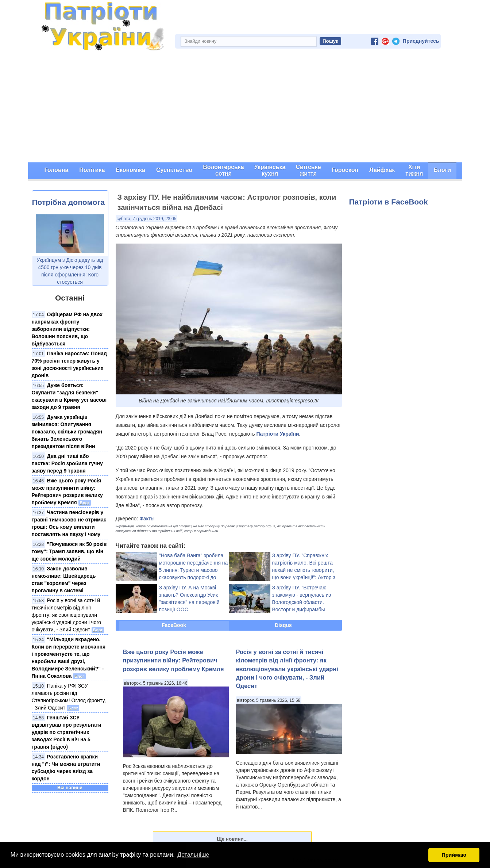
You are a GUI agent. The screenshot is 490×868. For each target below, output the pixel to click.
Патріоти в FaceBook (389, 202)
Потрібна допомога (68, 202)
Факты (147, 519)
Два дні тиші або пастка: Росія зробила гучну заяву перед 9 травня (67, 463)
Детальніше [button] (193, 855)
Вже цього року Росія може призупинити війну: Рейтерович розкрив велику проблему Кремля (173, 660)
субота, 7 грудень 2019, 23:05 (147, 219)
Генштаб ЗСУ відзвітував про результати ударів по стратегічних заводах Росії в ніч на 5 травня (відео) (67, 732)
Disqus (283, 625)
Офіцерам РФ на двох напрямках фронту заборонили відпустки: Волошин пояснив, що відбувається (67, 329)
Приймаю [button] (454, 855)
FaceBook (174, 625)
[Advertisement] (245, 107)
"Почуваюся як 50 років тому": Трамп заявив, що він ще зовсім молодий (69, 551)
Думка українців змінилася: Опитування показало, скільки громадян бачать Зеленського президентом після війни (67, 432)
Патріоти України (277, 434)
